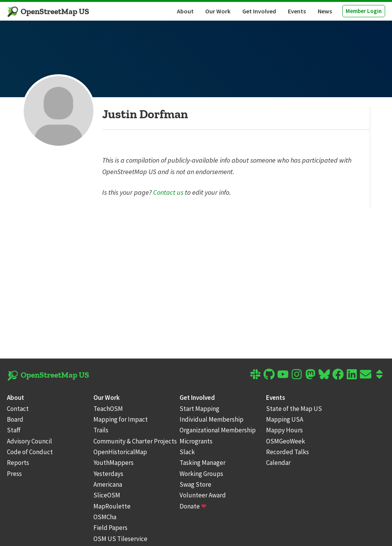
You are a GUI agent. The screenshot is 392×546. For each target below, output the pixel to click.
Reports (18, 463)
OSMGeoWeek (286, 441)
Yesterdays (108, 474)
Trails (101, 430)
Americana (108, 484)
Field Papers (110, 528)
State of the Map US (294, 409)
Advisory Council (29, 441)
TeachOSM (108, 409)
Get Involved (259, 11)
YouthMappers (114, 463)
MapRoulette (112, 506)
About (185, 11)
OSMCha (105, 517)
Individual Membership (212, 419)
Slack (187, 452)
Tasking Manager (203, 463)
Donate (193, 506)
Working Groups (201, 474)
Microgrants (196, 441)
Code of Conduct (30, 452)
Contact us (168, 192)
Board (15, 419)
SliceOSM (107, 495)
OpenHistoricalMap (120, 452)
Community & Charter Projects (135, 441)
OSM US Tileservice (120, 539)
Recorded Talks (287, 452)
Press (14, 474)
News (325, 11)
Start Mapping (199, 409)
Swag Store (195, 484)
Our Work (218, 11)
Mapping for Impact (121, 419)
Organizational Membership (218, 430)
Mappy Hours (284, 430)
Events (297, 11)
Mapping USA (285, 419)
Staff (14, 430)
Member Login (364, 11)
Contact (18, 409)
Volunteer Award (203, 495)
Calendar (278, 463)
